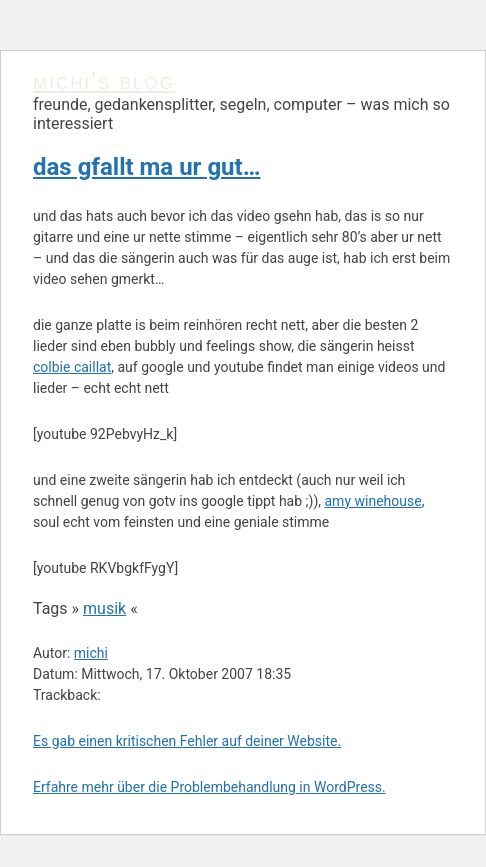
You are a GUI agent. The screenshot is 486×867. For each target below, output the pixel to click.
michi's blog (104, 80)
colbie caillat (72, 367)
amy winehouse (373, 501)
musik (104, 608)
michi (91, 653)
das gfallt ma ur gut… (146, 167)
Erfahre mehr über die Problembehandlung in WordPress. (209, 787)
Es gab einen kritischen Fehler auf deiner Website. (187, 741)
